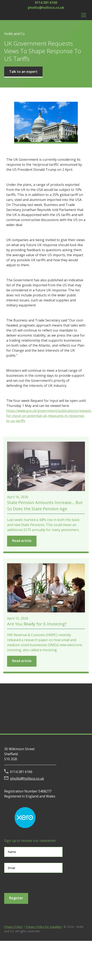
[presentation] (36, 883)
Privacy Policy (13, 927)
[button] (83, 15)
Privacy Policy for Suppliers (44, 927)
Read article (22, 541)
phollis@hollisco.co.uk (46, 8)
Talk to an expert (23, 72)
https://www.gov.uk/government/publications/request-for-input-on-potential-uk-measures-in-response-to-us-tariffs (49, 416)
